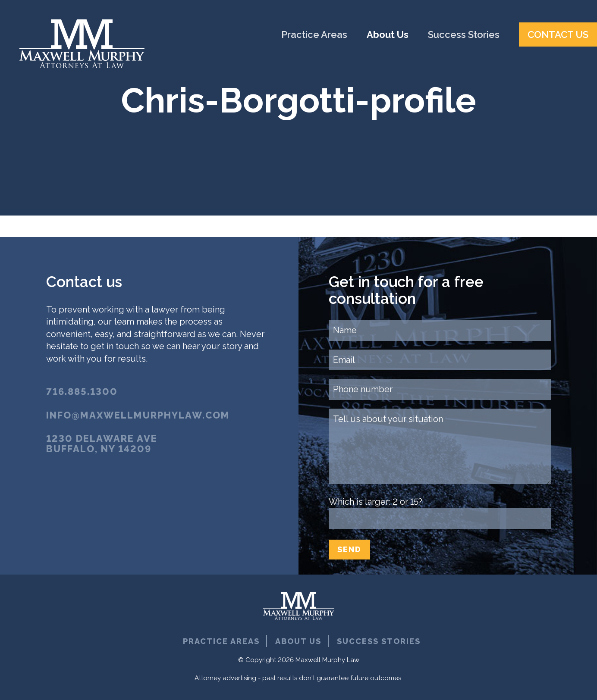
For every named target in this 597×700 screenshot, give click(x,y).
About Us (389, 34)
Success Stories (465, 34)
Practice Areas (315, 34)
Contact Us (558, 34)
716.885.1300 (82, 391)
